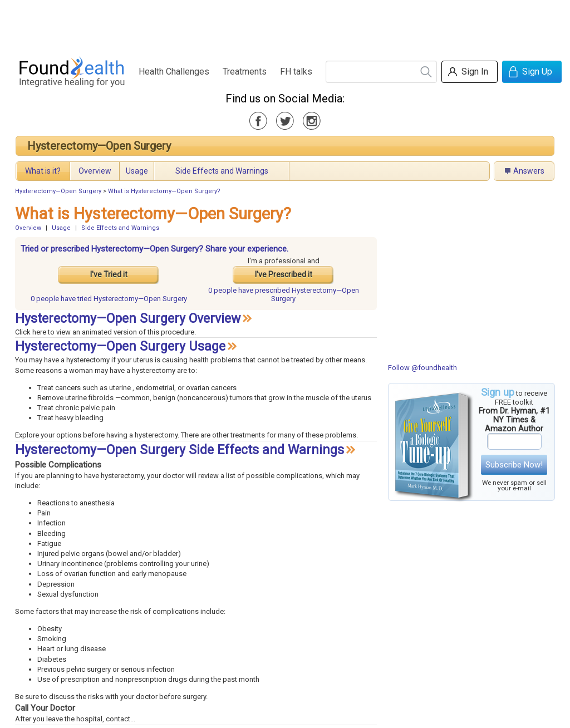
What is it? (43, 171)
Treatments (245, 72)
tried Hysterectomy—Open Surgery (109, 299)
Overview (95, 171)
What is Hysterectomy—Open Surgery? (164, 191)
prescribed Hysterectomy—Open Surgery (284, 294)
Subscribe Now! (514, 465)
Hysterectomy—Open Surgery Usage (120, 346)
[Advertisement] (284, 25)
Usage (137, 171)
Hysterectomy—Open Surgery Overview (128, 319)
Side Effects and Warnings (222, 171)
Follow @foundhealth (422, 368)
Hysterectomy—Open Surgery (99, 146)
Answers (529, 171)
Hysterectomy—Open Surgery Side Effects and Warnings (180, 450)
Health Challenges (174, 72)
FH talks (296, 72)
